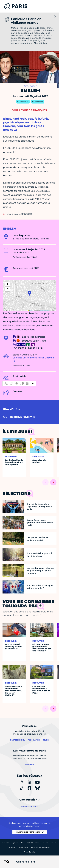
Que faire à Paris (26, 862)
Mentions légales (10, 843)
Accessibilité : (39, 843)
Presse (12, 847)
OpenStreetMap (44, 310)
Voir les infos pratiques (29, 110)
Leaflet (30, 310)
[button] (29, 293)
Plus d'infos (40, 43)
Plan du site (29, 852)
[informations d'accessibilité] (19, 383)
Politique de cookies (41, 847)
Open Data (23, 847)
